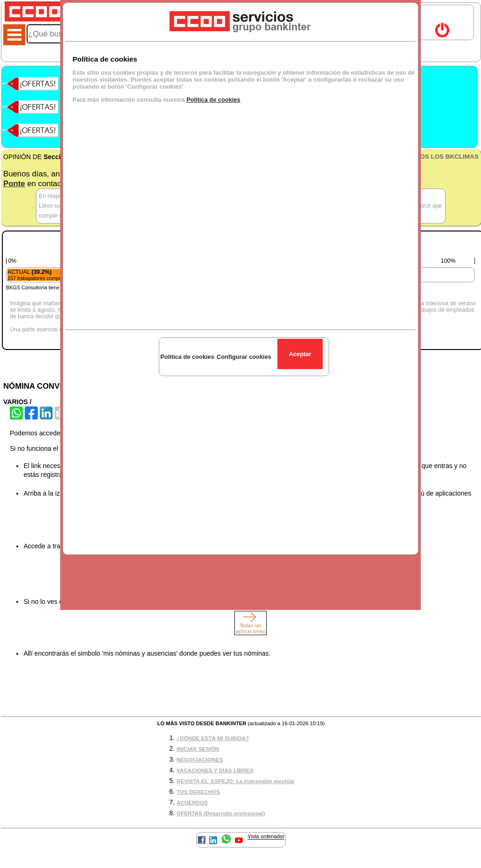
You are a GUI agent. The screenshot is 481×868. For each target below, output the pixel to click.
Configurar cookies (244, 357)
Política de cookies (213, 100)
